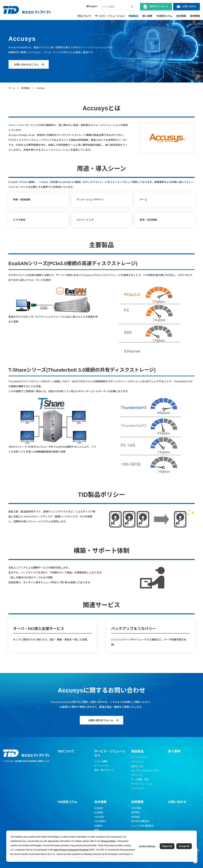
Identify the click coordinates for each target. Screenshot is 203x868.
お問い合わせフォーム (101, 720)
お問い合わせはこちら (26, 65)
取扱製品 (26, 88)
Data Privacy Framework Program (71, 850)
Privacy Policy (108, 841)
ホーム (12, 88)
